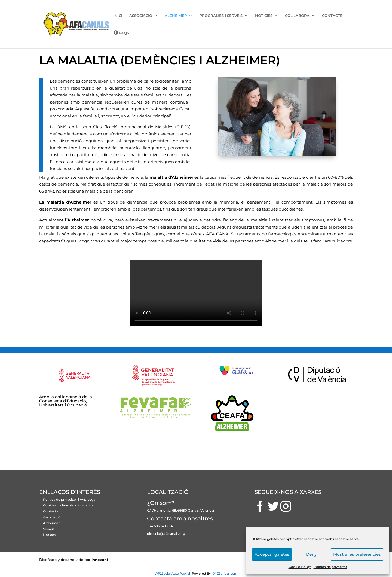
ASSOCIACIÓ (141, 16)
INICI (118, 16)
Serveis (49, 529)
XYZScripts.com (225, 573)
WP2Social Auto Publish (173, 573)
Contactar (51, 511)
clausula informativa (77, 505)
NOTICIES (264, 16)
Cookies (50, 505)
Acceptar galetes (272, 554)
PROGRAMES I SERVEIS (221, 16)
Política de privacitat (330, 567)
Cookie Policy (300, 567)
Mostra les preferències (357, 554)
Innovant (100, 560)
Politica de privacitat (60, 499)
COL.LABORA (297, 16)
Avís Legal (88, 499)
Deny (311, 554)
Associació (52, 517)
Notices (49, 535)
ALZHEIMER (176, 16)
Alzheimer (51, 523)
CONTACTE (332, 16)
